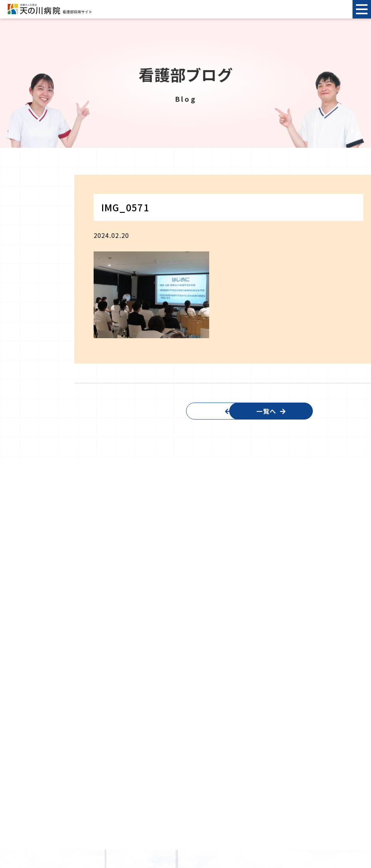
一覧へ (287, 411)
